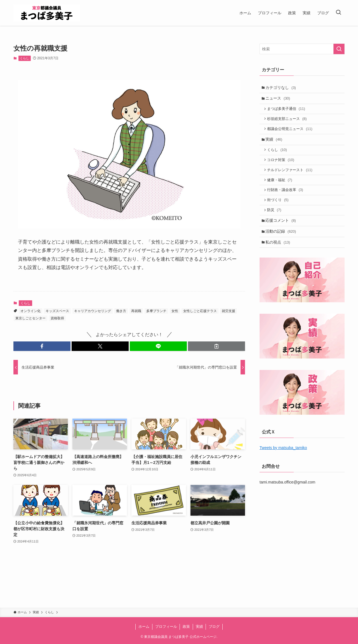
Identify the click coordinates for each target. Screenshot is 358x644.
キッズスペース (57, 311)
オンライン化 (30, 311)
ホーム (144, 627)
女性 (175, 311)
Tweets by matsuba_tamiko (283, 460)
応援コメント (282, 230)
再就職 (136, 311)
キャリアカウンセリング (93, 311)
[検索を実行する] (339, 49)
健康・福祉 (281, 187)
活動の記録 (282, 242)
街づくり (279, 208)
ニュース (279, 100)
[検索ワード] (302, 49)
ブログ (214, 627)
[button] (42, 346)
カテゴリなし (282, 88)
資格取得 (57, 318)
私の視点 (279, 254)
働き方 (121, 311)
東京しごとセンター (30, 318)
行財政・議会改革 (286, 198)
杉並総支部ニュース (288, 122)
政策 (186, 627)
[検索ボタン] (338, 13)
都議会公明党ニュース (291, 132)
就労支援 (229, 311)
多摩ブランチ (156, 311)
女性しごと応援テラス (200, 311)
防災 (275, 219)
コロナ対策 (282, 165)
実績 (275, 143)
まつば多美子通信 (288, 111)
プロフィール (166, 627)
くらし (24, 58)
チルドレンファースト (291, 176)
